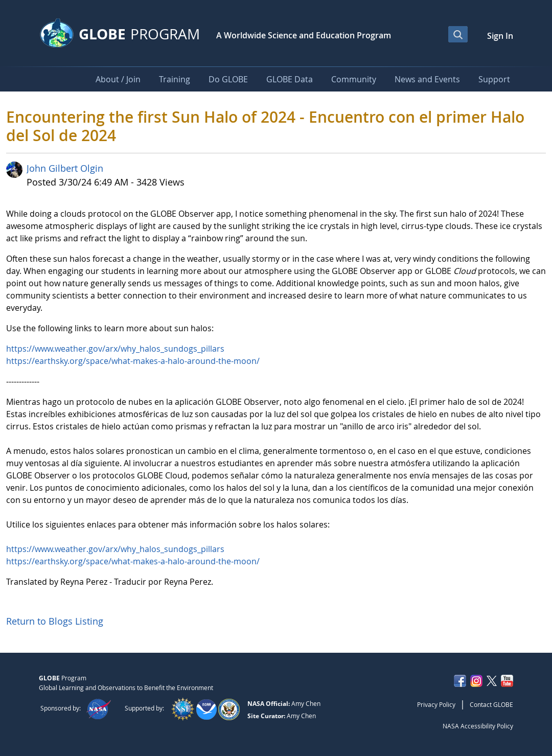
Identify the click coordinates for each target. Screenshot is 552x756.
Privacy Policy (436, 704)
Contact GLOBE (491, 704)
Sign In (500, 36)
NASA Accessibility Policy (478, 726)
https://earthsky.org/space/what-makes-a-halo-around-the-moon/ (133, 361)
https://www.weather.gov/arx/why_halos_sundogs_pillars (115, 349)
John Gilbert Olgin (65, 168)
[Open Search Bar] (458, 34)
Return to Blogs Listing (55, 621)
